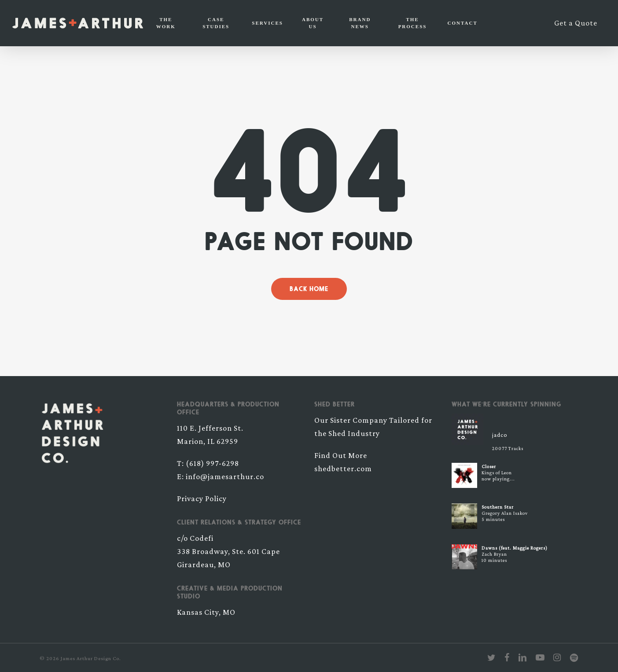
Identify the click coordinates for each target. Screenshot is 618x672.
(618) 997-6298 (212, 463)
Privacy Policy (202, 498)
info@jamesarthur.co (225, 476)
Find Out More (341, 455)
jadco (500, 435)
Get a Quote (576, 23)
